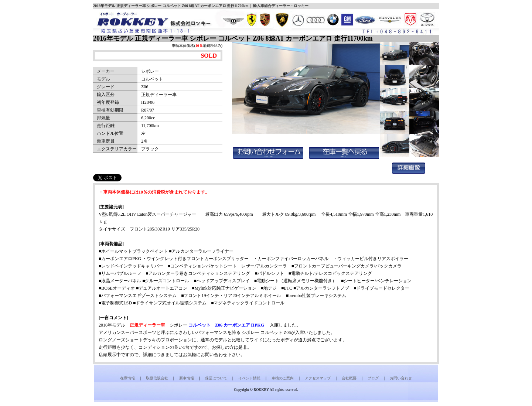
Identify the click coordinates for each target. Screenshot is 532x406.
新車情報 (187, 378)
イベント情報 (249, 378)
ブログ (373, 378)
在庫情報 (127, 378)
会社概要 (349, 378)
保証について (216, 378)
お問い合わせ (401, 378)
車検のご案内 (283, 378)
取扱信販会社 (157, 378)
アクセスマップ (318, 378)
